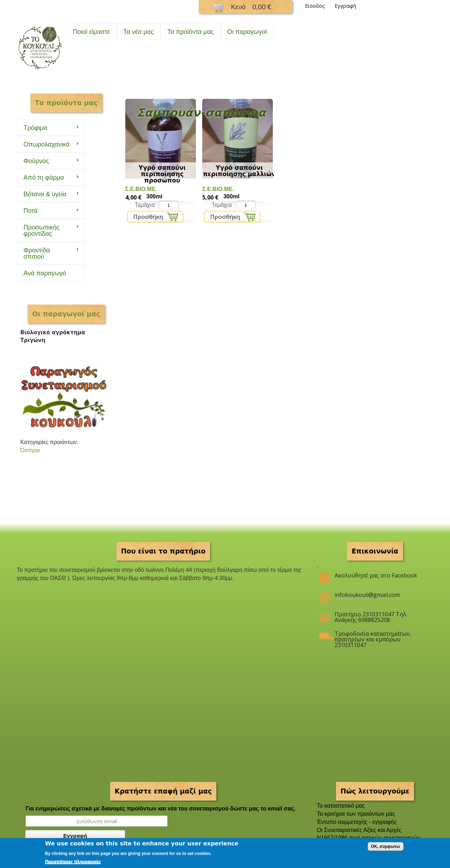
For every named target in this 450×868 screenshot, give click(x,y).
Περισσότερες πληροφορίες (73, 862)
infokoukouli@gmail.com (367, 595)
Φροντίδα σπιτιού (48, 253)
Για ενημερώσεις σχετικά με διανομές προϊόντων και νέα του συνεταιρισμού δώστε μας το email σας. (160, 809)
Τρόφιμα (48, 128)
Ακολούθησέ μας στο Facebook (376, 575)
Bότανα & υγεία (48, 194)
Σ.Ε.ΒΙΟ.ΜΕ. (141, 189)
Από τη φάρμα (48, 178)
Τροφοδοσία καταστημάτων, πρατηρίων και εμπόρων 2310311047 (373, 636)
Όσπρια (30, 450)
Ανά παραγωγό (45, 273)
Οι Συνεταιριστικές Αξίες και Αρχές (359, 830)
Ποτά (48, 211)
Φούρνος (48, 161)
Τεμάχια (145, 205)
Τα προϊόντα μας (191, 32)
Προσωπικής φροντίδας (48, 231)
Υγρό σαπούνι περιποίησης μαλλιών (239, 171)
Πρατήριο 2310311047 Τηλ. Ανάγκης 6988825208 (371, 617)
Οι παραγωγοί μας (66, 314)
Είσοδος (315, 6)
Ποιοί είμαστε (92, 32)
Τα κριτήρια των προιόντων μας (356, 814)
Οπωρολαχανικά (48, 145)
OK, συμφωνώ (386, 846)
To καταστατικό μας (341, 806)
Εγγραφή (345, 6)
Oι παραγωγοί (247, 32)
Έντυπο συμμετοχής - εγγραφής (357, 822)
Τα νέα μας (139, 32)
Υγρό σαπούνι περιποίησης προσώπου (162, 174)
